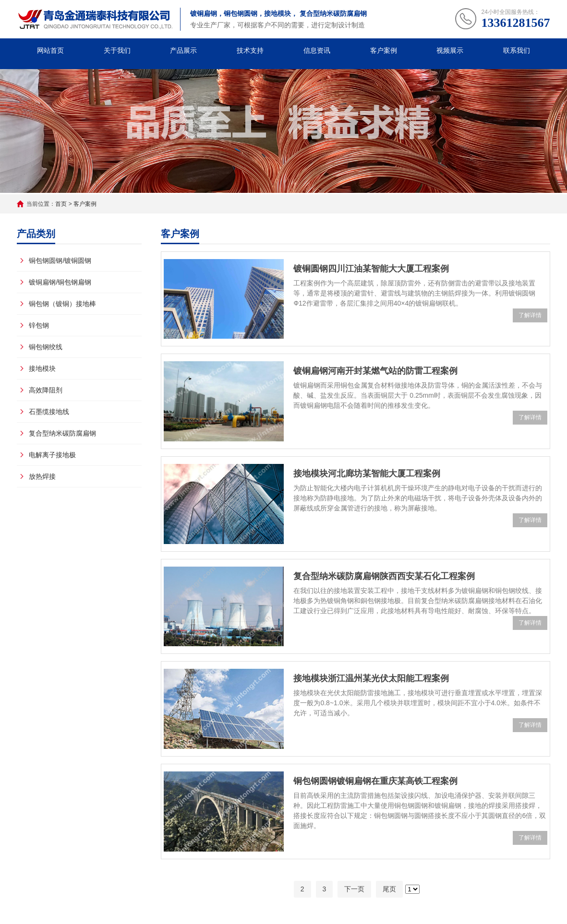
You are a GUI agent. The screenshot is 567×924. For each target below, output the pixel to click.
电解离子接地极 (52, 455)
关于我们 (117, 50)
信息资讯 (317, 50)
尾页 (389, 889)
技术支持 (250, 50)
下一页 (354, 889)
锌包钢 (39, 325)
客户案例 (384, 50)
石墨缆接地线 (49, 412)
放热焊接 (42, 476)
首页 (61, 204)
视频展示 (450, 50)
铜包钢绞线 (46, 347)
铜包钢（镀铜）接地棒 (62, 304)
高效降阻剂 (46, 390)
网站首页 (50, 50)
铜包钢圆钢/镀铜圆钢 (60, 261)
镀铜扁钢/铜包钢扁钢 (60, 282)
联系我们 (517, 50)
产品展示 (183, 50)
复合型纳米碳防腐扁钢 (62, 433)
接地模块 (42, 368)
